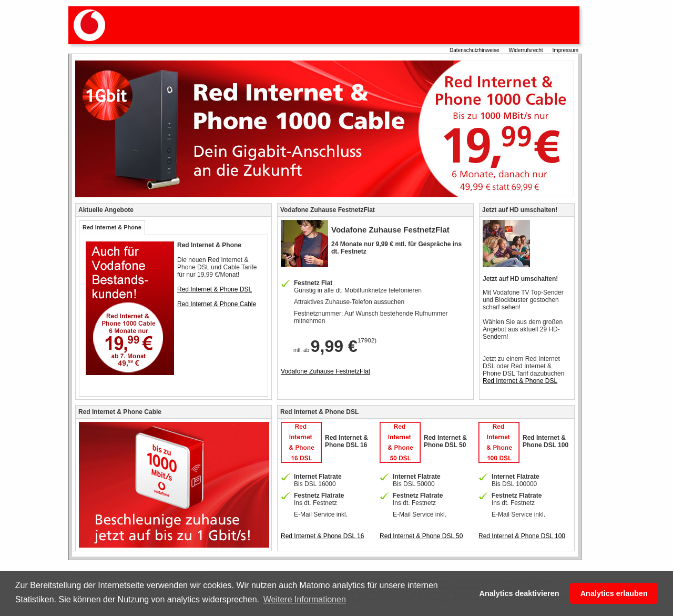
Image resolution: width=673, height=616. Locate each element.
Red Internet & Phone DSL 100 (522, 536)
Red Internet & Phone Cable (217, 304)
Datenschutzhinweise (475, 50)
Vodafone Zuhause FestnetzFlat (325, 371)
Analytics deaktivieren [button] (519, 593)
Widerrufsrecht (526, 50)
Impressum (565, 50)
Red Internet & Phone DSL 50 (421, 536)
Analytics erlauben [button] (614, 593)
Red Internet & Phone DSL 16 (322, 536)
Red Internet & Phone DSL (215, 289)
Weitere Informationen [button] (305, 599)
